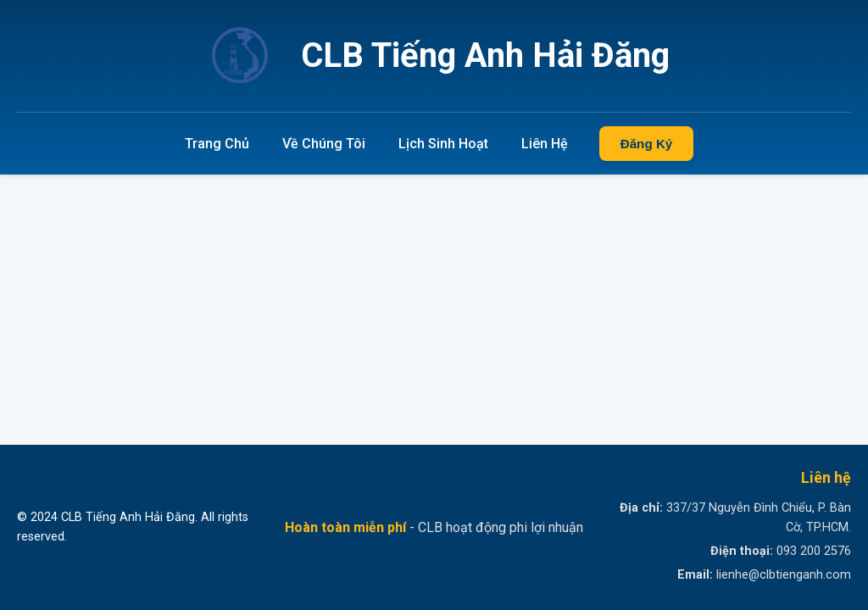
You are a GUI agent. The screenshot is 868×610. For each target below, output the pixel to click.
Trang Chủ (217, 144)
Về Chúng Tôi (324, 144)
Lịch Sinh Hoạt (443, 144)
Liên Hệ (545, 144)
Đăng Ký (647, 144)
